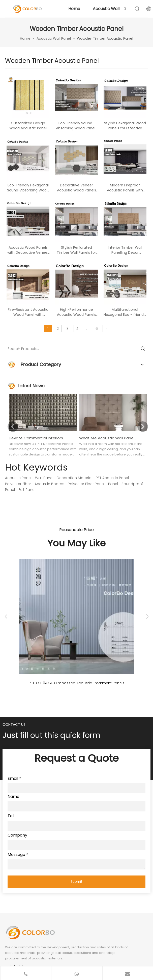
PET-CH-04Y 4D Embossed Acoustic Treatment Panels (77, 683)
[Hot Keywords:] (143, 349)
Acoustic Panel (18, 478)
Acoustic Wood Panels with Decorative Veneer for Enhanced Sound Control (28, 250)
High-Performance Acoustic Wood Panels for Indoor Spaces (76, 312)
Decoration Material (74, 478)
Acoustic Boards (49, 484)
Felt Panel (27, 490)
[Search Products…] (73, 349)
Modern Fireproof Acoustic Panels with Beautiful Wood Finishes (125, 188)
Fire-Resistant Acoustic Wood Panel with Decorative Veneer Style (28, 312)
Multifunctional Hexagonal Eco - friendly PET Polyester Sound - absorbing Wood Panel (125, 312)
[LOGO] (30, 933)
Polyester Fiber (18, 484)
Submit (76, 882)
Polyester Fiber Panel (86, 484)
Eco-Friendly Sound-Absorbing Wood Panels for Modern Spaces (76, 126)
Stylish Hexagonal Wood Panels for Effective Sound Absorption (125, 126)
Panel (113, 484)
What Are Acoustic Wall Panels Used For (108, 438)
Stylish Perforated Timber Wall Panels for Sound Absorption (76, 250)
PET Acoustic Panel (112, 478)
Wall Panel (44, 478)
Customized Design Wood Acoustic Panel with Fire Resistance (28, 126)
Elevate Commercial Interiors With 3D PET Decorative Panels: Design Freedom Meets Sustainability (37, 438)
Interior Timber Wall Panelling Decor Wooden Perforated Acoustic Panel (125, 250)
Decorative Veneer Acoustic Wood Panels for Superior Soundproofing (76, 188)
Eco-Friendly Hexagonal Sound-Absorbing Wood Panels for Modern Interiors (28, 188)
